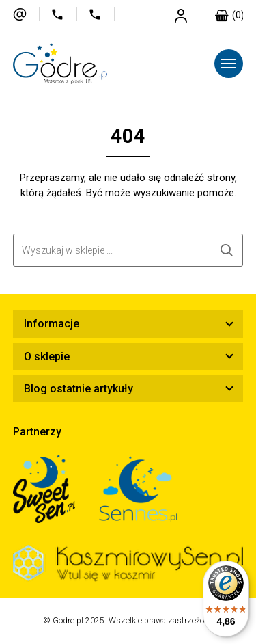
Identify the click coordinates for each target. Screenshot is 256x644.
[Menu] (229, 64)
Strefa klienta (188, 15)
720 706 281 (101, 14)
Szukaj (227, 250)
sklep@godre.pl (26, 14)
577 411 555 (64, 14)
